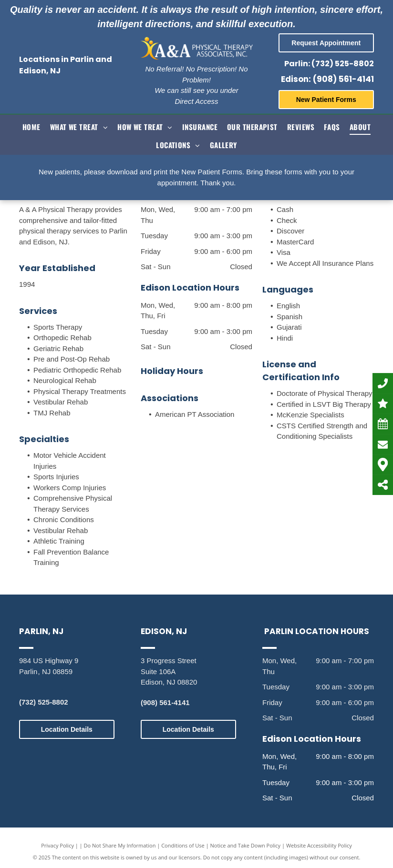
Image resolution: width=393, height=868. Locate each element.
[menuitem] (31, 126)
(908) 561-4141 (165, 702)
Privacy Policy (57, 845)
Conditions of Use (183, 845)
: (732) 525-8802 (341, 64)
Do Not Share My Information (120, 845)
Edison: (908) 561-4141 (327, 79)
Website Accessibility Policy (319, 845)
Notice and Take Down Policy (246, 845)
